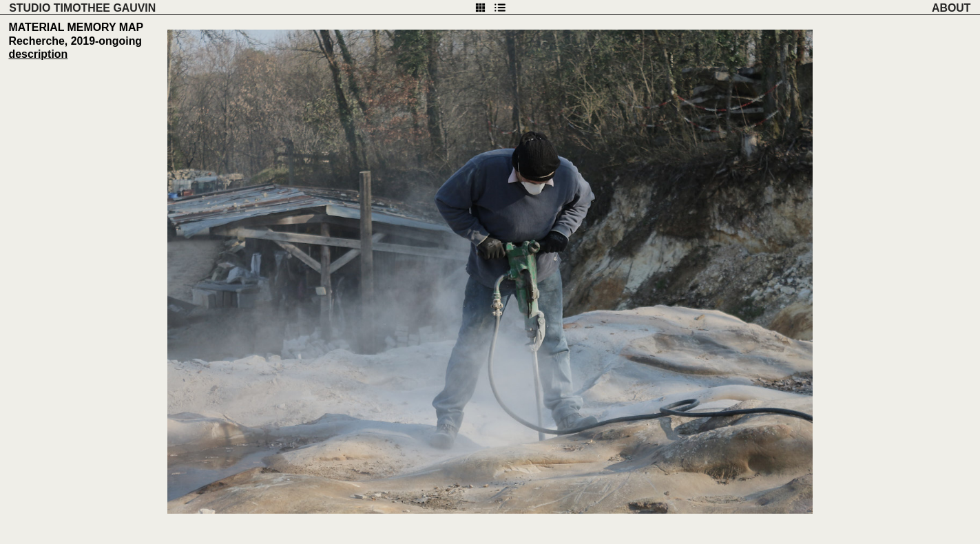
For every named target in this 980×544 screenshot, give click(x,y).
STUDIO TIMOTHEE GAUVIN (82, 8)
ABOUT (951, 8)
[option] (490, 272)
